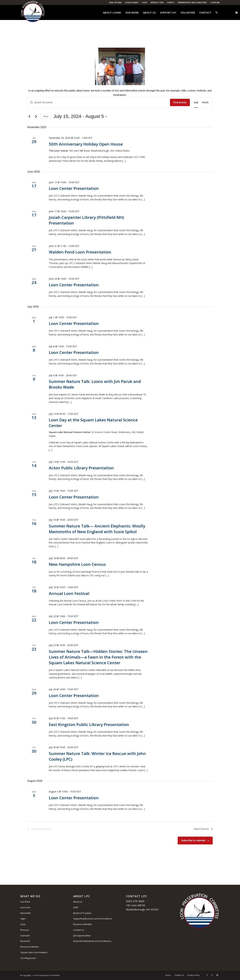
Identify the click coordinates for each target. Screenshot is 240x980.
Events (171, 2)
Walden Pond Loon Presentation (80, 252)
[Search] (216, 12)
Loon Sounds (132, 2)
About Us (78, 902)
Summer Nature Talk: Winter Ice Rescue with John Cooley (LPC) (97, 756)
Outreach (25, 936)
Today (46, 116)
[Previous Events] (29, 116)
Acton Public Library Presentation (81, 468)
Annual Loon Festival (69, 593)
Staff (76, 907)
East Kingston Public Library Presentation (89, 724)
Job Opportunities (82, 936)
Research (25, 941)
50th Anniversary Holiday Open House (86, 144)
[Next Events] (36, 116)
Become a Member (83, 924)
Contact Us (79, 930)
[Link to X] (212, 975)
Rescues (25, 930)
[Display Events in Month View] (205, 103)
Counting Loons (28, 958)
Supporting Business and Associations (93, 919)
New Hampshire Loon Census (77, 564)
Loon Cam (25, 907)
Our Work (25, 902)
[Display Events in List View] (196, 103)
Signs (23, 919)
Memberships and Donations (192, 2)
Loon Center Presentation (74, 188)
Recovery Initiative (30, 947)
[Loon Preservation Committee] (33, 13)
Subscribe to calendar (193, 840)
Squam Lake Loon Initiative (34, 952)
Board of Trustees (82, 913)
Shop (145, 2)
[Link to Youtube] (217, 975)
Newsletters (157, 2)
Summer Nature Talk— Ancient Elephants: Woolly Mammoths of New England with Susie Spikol (97, 529)
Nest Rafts (26, 913)
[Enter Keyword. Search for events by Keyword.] (99, 103)
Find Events (180, 102)
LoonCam (215, 2)
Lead (23, 924)
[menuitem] (132, 2)
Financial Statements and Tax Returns (92, 941)
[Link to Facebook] (207, 975)
